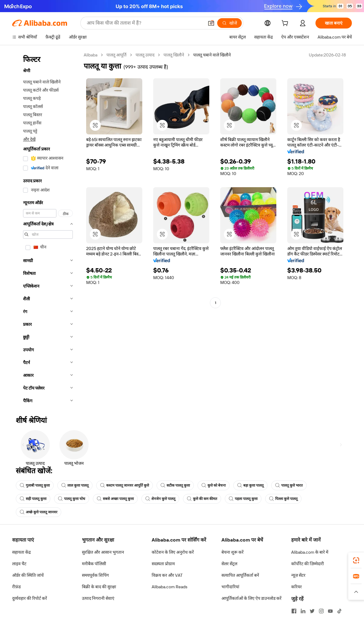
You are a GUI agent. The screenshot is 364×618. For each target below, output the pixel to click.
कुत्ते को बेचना (214, 485)
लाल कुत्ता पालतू (75, 485)
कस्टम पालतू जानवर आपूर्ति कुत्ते (125, 485)
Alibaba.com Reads (170, 587)
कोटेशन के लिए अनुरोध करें (173, 552)
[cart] (286, 24)
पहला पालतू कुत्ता (243, 499)
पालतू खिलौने (174, 55)
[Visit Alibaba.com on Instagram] (321, 611)
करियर (297, 587)
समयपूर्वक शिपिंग (95, 575)
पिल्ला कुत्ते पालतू (283, 499)
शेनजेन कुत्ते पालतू (160, 499)
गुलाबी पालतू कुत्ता (35, 485)
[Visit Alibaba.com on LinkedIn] (303, 611)
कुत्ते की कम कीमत (202, 499)
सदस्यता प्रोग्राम (163, 564)
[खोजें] (229, 23)
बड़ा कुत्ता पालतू (250, 485)
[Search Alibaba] (145, 23)
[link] (356, 560)
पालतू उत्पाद (145, 55)
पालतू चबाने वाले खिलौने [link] (212, 55)
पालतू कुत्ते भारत (289, 485)
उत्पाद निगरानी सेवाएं (98, 598)
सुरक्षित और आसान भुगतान (103, 552)
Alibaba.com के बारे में (310, 552)
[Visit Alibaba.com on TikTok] (339, 611)
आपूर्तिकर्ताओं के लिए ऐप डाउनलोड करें (251, 598)
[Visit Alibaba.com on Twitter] (312, 611)
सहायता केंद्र (21, 552)
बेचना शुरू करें (233, 552)
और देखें (29, 139)
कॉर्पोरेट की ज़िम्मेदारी (308, 564)
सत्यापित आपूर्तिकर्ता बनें (240, 575)
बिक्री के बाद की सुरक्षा (99, 587)
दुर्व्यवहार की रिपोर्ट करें (30, 598)
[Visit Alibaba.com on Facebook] (294, 611)
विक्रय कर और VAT (167, 575)
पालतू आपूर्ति (116, 55)
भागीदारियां (230, 587)
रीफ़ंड (16, 587)
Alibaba (91, 55)
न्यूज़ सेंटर (298, 575)
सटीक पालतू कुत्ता (175, 485)
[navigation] (46, 230)
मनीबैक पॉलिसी (94, 564)
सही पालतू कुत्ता (33, 499)
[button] (211, 23)
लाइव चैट (19, 564)
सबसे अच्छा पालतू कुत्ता (115, 499)
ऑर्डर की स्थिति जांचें (28, 575)
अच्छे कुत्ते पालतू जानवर (39, 512)
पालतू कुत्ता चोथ (72, 499)
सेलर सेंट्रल (229, 564)
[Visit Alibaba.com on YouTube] (330, 611)
